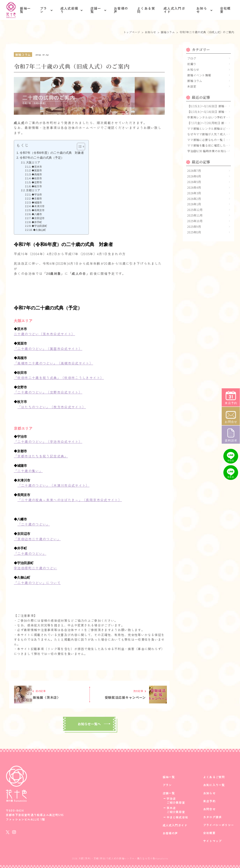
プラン (44, 10)
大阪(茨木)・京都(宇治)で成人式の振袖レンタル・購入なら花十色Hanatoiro (123, 858)
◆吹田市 (38, 178)
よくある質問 (146, 10)
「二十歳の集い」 (28, 471)
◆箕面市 (38, 170)
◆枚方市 (37, 186)
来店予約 (209, 801)
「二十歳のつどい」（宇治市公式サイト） (48, 441)
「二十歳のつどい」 (34, 524)
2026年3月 (194, 193)
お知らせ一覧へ (89, 724)
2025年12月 (195, 210)
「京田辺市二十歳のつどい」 (37, 539)
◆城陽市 (38, 202)
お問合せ (209, 809)
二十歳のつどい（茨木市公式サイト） (44, 334)
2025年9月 (194, 226)
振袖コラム (195, 81)
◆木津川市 (39, 206)
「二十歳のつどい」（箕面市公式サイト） (48, 349)
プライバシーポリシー (219, 825)
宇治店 (171, 798)
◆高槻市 (38, 174)
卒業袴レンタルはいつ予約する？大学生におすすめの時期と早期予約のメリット (209, 117)
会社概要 (225, 10)
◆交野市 (38, 182)
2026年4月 (194, 187)
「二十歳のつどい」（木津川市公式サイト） (54, 485)
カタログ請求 (212, 817)
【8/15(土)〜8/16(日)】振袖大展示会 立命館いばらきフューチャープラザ (209, 112)
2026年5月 (194, 182)
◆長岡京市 (38, 210)
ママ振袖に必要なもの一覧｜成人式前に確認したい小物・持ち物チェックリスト (209, 140)
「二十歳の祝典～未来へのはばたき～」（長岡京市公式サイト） (70, 500)
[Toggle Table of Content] (79, 147)
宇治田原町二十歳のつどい (35, 568)
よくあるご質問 (214, 777)
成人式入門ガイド (174, 10)
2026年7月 (194, 171)
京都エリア (33, 190)
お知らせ (202, 10)
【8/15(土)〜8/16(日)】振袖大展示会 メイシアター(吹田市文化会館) (209, 106)
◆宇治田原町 (41, 226)
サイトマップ (212, 841)
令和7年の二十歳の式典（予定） (42, 158)
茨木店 (171, 808)
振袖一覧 (25, 10)
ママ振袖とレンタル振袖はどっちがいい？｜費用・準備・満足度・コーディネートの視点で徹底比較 (209, 128)
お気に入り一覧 (214, 785)
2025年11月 (195, 215)
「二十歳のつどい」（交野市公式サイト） (48, 392)
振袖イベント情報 (199, 75)
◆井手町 (38, 222)
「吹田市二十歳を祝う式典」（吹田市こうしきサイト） (59, 378)
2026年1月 (194, 204)
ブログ (192, 58)
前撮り (192, 64)
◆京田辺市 (39, 218)
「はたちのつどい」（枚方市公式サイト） (52, 407)
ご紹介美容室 (176, 802)
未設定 (192, 86)
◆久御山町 (41, 230)
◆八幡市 (38, 214)
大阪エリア (33, 162)
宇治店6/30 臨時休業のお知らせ (208, 151)
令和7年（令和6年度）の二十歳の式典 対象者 (52, 153)
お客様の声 (121, 10)
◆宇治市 (38, 195)
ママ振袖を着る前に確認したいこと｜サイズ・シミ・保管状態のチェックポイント (209, 145)
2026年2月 (194, 199)
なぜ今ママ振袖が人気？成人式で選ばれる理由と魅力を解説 (209, 134)
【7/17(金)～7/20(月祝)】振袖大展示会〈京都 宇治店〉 (209, 123)
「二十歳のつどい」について (37, 583)
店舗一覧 (96, 10)
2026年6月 (194, 176)
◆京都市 (38, 199)
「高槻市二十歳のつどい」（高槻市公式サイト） (53, 363)
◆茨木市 (38, 167)
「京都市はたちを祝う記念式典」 (41, 456)
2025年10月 (195, 221)
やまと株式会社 (177, 817)
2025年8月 (194, 232)
